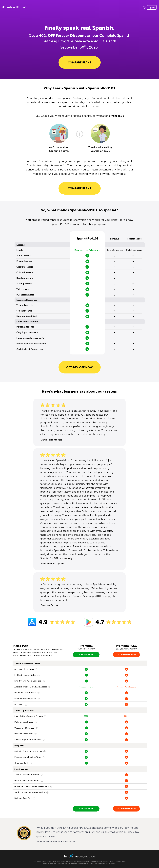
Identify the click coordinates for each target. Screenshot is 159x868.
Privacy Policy (108, 861)
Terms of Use (120, 861)
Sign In (152, 7)
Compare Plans (79, 62)
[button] (144, 7)
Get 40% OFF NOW (79, 367)
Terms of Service (105, 863)
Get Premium (86, 655)
